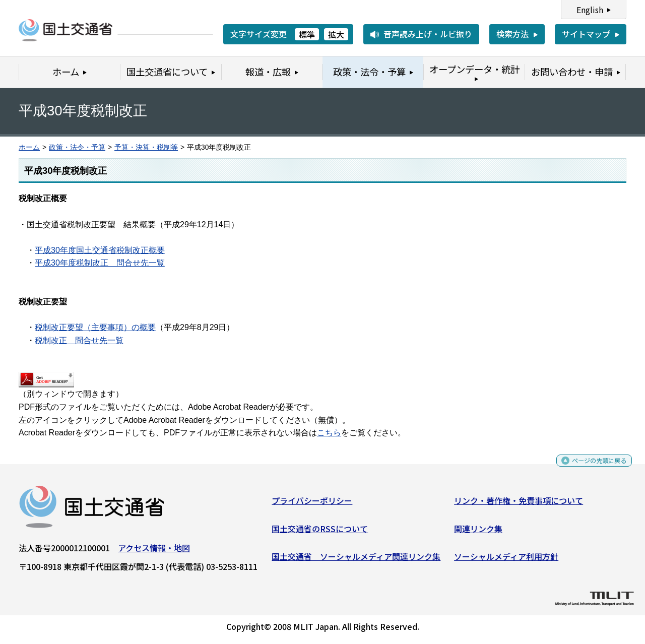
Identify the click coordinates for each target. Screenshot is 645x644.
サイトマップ (586, 34)
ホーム (29, 147)
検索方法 (512, 34)
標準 (307, 34)
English (590, 10)
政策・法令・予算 (77, 147)
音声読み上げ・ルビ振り (428, 34)
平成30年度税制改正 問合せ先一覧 (100, 263)
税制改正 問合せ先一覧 (79, 340)
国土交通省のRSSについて (320, 532)
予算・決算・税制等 (146, 147)
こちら (329, 433)
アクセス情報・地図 (154, 552)
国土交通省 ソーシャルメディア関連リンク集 (356, 560)
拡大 (336, 34)
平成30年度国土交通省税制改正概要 (100, 250)
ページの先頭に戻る (591, 468)
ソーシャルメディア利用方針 (506, 560)
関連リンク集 (478, 532)
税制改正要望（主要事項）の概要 (95, 327)
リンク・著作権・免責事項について (519, 504)
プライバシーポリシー (312, 504)
